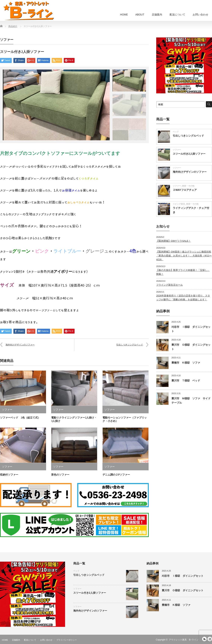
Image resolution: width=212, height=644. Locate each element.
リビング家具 (179, 204)
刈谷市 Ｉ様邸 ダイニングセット (183, 576)
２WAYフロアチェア (185, 190)
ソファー (7, 40)
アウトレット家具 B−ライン (184, 640)
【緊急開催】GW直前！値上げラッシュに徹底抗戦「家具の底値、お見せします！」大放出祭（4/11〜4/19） (184, 256)
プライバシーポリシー (67, 640)
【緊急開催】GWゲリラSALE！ (174, 241)
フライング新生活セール (170, 285)
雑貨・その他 (188, 186)
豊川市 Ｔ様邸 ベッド (186, 381)
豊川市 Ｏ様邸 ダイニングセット (183, 590)
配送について (177, 15)
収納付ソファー (9, 475)
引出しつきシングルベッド (130, 345)
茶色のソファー (62, 475)
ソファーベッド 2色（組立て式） (20, 418)
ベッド (176, 132)
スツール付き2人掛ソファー (189, 154)
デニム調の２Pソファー (116, 475)
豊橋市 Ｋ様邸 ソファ (186, 363)
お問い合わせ (200, 15)
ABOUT (140, 15)
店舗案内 (157, 15)
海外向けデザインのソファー (20, 345)
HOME (124, 15)
